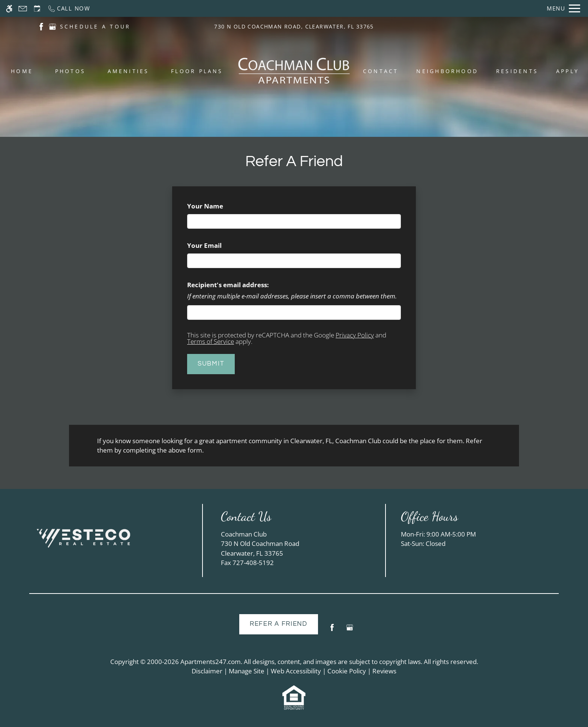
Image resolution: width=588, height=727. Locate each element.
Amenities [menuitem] (128, 71)
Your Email (218, 245)
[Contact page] (23, 8)
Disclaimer (207, 671)
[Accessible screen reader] (9, 8)
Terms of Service (211, 341)
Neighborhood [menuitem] (447, 71)
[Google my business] (350, 630)
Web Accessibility (296, 671)
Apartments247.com (211, 662)
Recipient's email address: (228, 285)
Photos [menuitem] (70, 71)
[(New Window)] (41, 26)
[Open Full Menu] (563, 8)
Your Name (219, 206)
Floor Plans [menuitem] (197, 71)
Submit (211, 364)
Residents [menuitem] (517, 71)
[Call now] (69, 8)
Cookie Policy (347, 671)
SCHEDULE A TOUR (95, 26)
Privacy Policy (355, 335)
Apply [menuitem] (568, 71)
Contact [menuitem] (381, 71)
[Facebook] (332, 630)
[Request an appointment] (37, 8)
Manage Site (247, 671)
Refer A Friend (279, 624)
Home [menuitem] (22, 71)
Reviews (384, 671)
